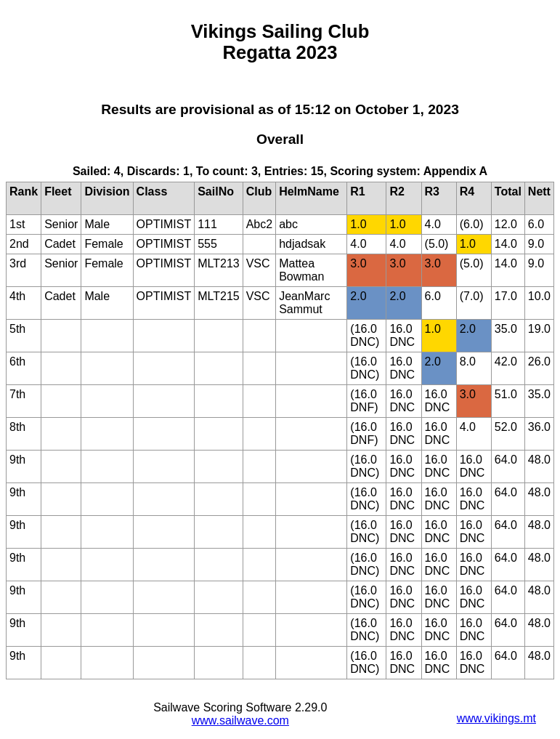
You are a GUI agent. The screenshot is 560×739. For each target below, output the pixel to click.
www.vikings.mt (496, 718)
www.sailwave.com (240, 720)
